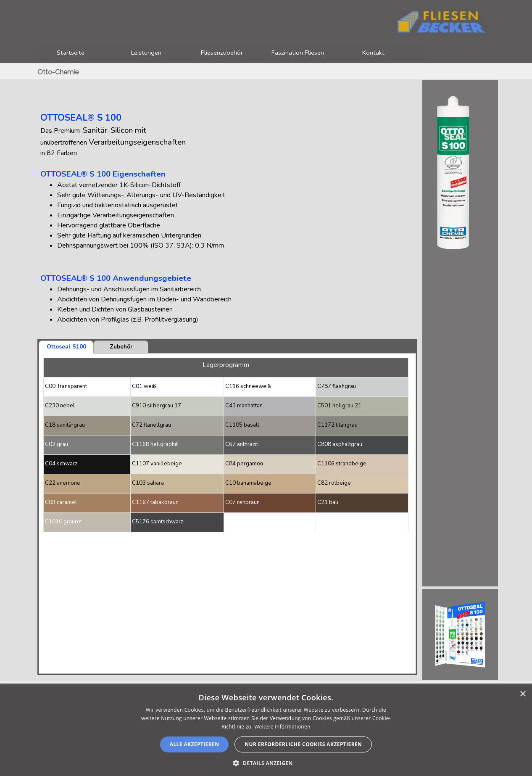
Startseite (71, 53)
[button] (266, 762)
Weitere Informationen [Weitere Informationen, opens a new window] (282, 727)
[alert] (266, 731)
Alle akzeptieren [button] (195, 744)
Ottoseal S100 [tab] (66, 347)
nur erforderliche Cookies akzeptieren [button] (303, 744)
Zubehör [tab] (121, 347)
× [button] (523, 694)
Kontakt (373, 53)
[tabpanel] (227, 206)
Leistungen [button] (146, 53)
